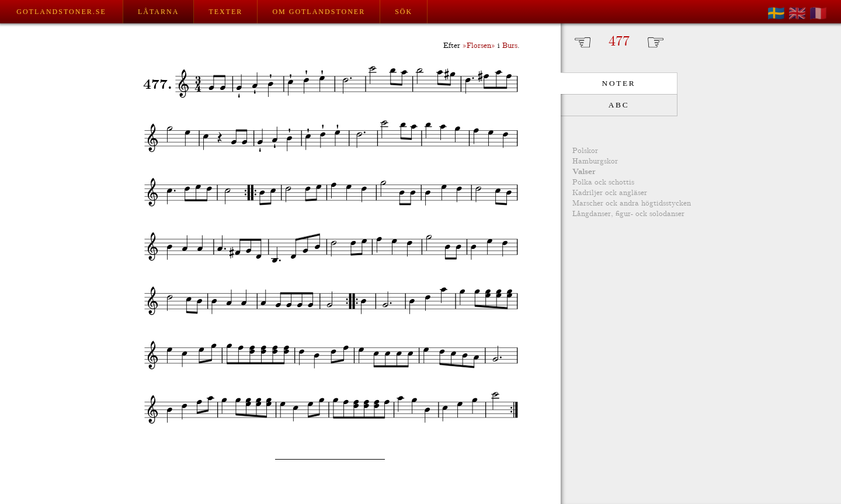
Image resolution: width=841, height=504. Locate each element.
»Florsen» (479, 46)
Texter (225, 12)
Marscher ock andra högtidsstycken (632, 204)
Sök (404, 12)
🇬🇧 (797, 13)
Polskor (585, 151)
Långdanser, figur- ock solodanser (628, 214)
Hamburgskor (595, 161)
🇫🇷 (818, 13)
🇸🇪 (776, 13)
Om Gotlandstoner (319, 12)
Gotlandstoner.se (61, 12)
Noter (619, 83)
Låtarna (158, 12)
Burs (510, 46)
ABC (619, 105)
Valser (584, 172)
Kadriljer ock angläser (610, 193)
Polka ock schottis (603, 183)
